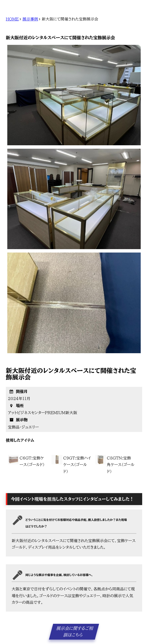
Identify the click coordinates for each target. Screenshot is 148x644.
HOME (12, 19)
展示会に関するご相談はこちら (75, 632)
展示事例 (30, 19)
